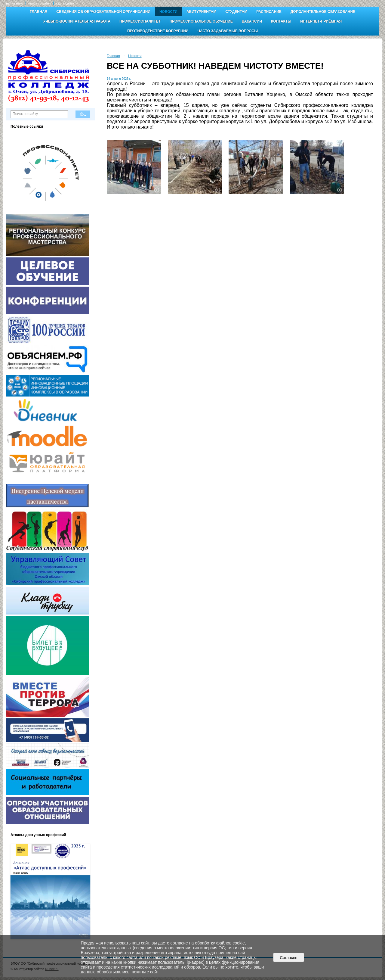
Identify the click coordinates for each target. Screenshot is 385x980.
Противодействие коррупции (158, 31)
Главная (38, 12)
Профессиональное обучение (201, 21)
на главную (15, 3)
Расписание (269, 12)
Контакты (281, 21)
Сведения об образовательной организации (103, 12)
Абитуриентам (201, 12)
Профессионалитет (140, 21)
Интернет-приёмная (321, 21)
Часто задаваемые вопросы (227, 31)
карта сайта (65, 3)
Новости (168, 12)
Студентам (236, 12)
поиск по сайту (40, 3)
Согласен (289, 958)
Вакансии (252, 21)
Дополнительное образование (323, 12)
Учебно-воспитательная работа (77, 21)
